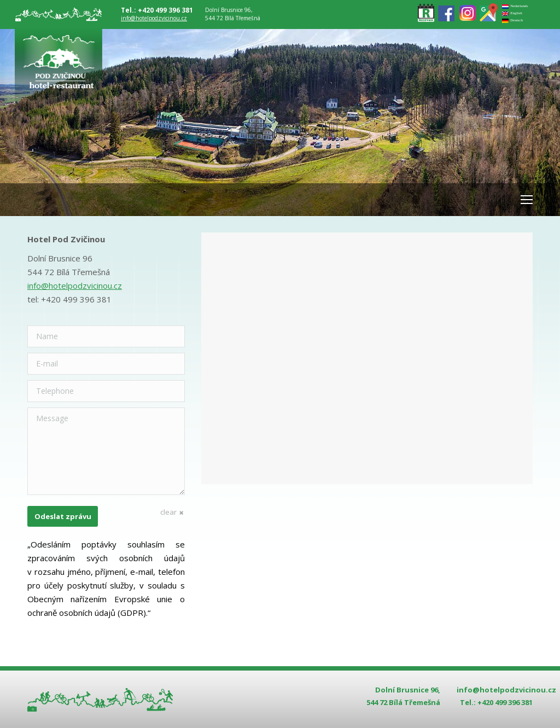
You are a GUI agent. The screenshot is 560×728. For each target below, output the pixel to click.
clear (168, 512)
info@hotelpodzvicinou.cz (154, 18)
